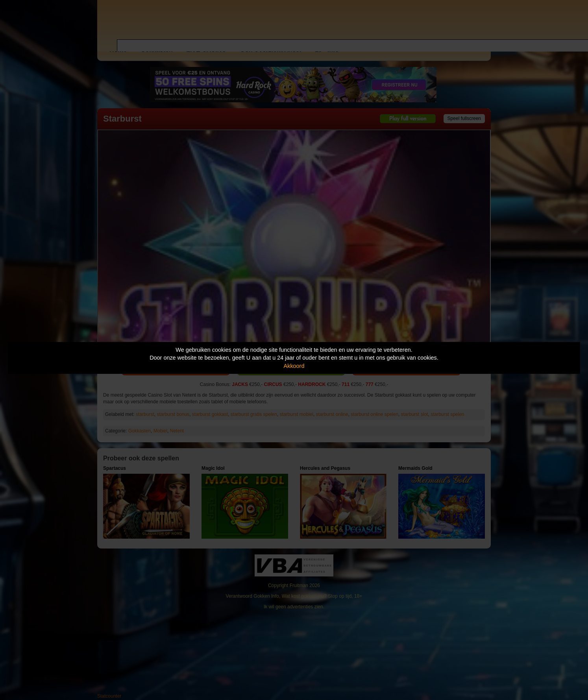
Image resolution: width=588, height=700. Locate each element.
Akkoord (294, 366)
